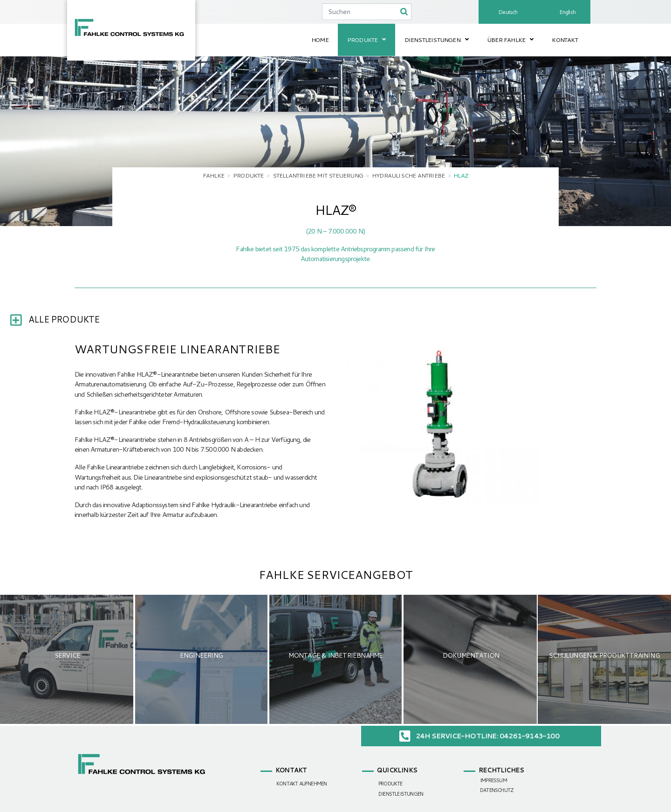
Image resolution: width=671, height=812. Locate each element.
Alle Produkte (64, 319)
